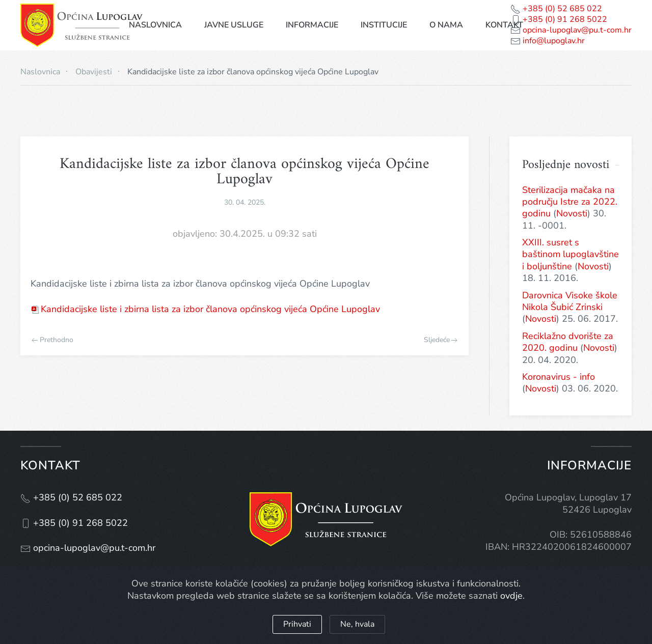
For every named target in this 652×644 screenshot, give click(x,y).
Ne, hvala (357, 624)
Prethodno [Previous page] (52, 340)
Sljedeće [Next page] (441, 340)
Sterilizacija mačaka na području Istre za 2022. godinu (570, 202)
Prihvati (297, 624)
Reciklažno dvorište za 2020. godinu (568, 342)
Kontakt (504, 25)
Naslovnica (155, 25)
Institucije (384, 25)
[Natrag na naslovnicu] (81, 25)
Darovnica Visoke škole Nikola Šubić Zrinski (570, 301)
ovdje (511, 596)
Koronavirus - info (559, 377)
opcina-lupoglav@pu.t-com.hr (576, 30)
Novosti (572, 213)
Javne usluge (234, 25)
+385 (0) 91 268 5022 (564, 19)
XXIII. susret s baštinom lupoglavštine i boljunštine (570, 254)
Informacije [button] (312, 25)
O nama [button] (446, 25)
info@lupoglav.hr (553, 41)
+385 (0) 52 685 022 (561, 9)
